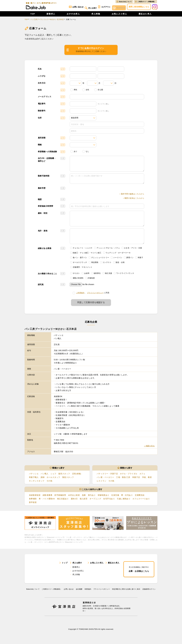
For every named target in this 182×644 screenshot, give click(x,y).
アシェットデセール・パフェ (108, 249)
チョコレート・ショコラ (83, 249)
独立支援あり (63, 500)
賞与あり (92, 497)
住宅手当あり (109, 500)
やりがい (76, 275)
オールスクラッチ (80, 264)
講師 (43, 479)
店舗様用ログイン (149, 593)
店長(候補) (77, 475)
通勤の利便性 (78, 280)
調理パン (130, 259)
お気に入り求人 (119, 15)
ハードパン (118, 259)
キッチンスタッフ (37, 483)
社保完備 (115, 497)
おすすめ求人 (73, 15)
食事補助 (33, 500)
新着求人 (51, 15)
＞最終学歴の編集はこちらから (131, 195)
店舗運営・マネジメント (83, 269)
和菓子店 (136, 479)
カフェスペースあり (141, 500)
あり (76, 152)
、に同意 (93, 294)
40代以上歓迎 (74, 497)
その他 (49, 483)
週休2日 (74, 500)
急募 (84, 497)
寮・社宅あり (127, 497)
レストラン (101, 483)
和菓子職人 (34, 479)
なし (88, 152)
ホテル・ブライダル (129, 475)
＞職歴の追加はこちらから (133, 199)
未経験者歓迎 (35, 497)
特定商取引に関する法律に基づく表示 (126, 593)
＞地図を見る (149, 448)
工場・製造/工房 (123, 479)
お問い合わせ (73, 8)
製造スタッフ (68, 479)
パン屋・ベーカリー (105, 479)
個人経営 (84, 500)
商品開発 (95, 264)
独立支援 (109, 275)
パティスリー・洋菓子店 (107, 475)
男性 (76, 91)
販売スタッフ (64, 475)
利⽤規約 (88, 593)
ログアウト (102, 8)
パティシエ (34, 475)
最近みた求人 (145, 15)
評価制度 (91, 280)
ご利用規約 (80, 294)
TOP (33, 15)
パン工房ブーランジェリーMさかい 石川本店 (47, 20)
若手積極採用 (60, 497)
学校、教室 (147, 479)
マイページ (118, 8)
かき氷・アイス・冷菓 (133, 249)
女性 (88, 91)
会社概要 (79, 593)
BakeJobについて (124, 2)
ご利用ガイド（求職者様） (145, 2)
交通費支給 (140, 497)
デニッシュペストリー (100, 259)
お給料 (87, 275)
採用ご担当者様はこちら (139, 8)
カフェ (142, 475)
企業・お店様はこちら (139, 571)
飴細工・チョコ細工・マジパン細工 (87, 254)
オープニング (95, 500)
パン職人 (45, 475)
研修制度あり (104, 497)
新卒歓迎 (33, 504)
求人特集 (96, 15)
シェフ (53, 475)
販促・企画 (120, 264)
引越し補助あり (124, 500)
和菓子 (141, 259)
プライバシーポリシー (96, 294)
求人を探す (88, 8)
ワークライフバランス (126, 275)
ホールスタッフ (53, 479)
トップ (65, 566)
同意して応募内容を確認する (91, 304)
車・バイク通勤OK (47, 500)
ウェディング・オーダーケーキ (118, 254)
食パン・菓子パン (80, 259)
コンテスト (107, 264)
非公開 (101, 91)
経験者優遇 (47, 497)
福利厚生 (97, 275)
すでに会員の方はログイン (91, 51)
